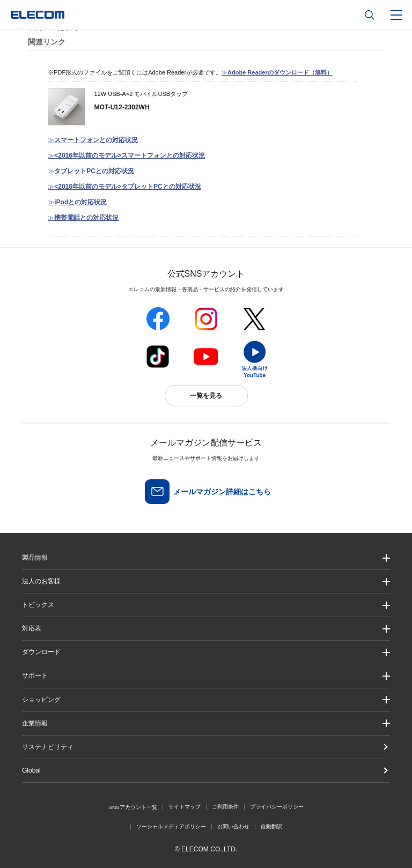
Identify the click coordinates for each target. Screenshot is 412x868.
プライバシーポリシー (277, 807)
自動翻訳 (271, 826)
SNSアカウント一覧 (133, 807)
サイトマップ (185, 807)
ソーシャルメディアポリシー (171, 826)
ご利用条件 (225, 807)
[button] (206, 605)
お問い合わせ (233, 826)
